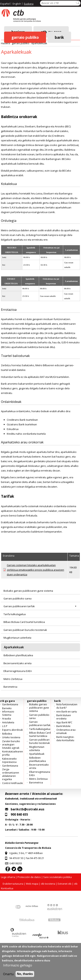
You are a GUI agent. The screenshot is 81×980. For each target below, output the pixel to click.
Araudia (7, 719)
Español (5, 4)
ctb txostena (48, 884)
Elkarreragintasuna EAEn (18, 671)
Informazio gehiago (18, 966)
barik (59, 37)
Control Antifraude (13, 783)
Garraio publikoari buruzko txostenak (25, 630)
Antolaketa (8, 722)
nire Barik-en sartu (67, 712)
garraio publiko (25, 37)
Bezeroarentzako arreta (17, 663)
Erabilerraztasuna (13, 884)
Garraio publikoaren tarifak (19, 606)
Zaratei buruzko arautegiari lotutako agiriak (11, 745)
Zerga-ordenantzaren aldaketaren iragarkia (11, 774)
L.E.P (5, 726)
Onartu (8, 975)
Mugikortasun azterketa (17, 638)
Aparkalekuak (39, 43)
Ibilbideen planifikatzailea (18, 655)
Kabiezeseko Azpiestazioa (9, 760)
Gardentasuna (10, 704)
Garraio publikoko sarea (17, 598)
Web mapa (32, 884)
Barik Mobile (63, 726)
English (17, 4)
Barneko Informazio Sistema (8, 712)
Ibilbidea (7, 734)
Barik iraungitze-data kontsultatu (65, 739)
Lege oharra (8, 877)
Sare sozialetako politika (57, 877)
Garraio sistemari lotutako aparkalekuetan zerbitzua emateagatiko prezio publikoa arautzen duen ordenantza (35, 570)
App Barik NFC (64, 722)
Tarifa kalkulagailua (15, 614)
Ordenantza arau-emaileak (66, 731)
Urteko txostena (11, 737)
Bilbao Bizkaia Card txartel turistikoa (24, 622)
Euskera (29, 4)
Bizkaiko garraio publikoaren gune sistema (28, 591)
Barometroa (10, 687)
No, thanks (25, 974)
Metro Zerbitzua (13, 679)
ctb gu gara (7, 701)
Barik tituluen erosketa (64, 717)
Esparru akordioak (12, 730)
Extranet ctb (65, 884)
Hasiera (5, 43)
